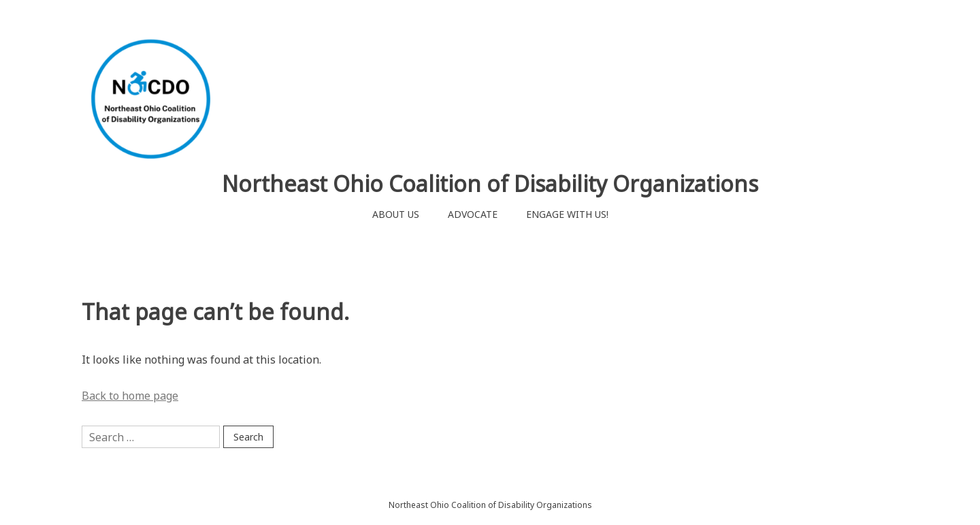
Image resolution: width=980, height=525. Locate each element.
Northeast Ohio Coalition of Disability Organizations (490, 184)
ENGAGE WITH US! (567, 214)
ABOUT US (396, 214)
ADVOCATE (473, 214)
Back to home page (130, 396)
